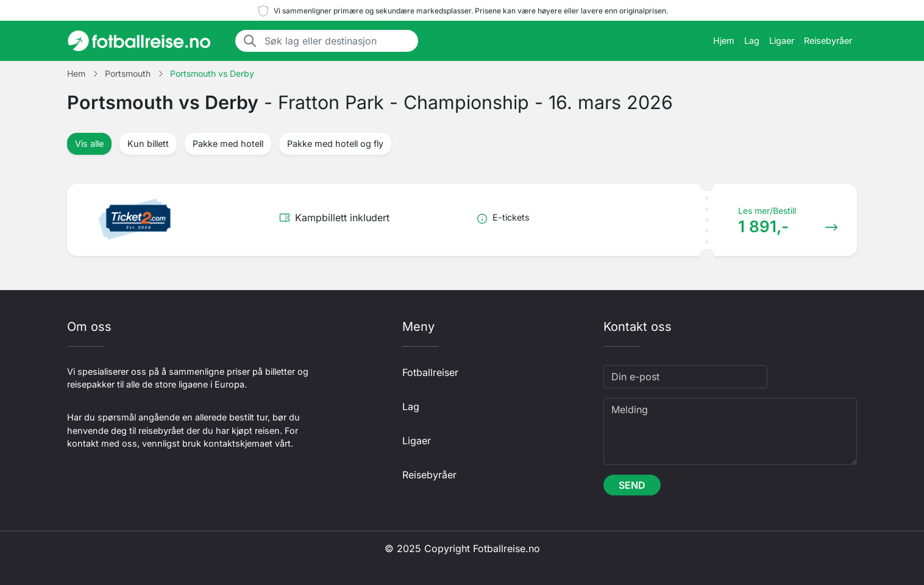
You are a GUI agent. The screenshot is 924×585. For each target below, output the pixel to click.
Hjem (724, 41)
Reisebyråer (828, 41)
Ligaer (782, 41)
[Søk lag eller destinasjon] (338, 41)
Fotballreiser (430, 372)
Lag (752, 41)
